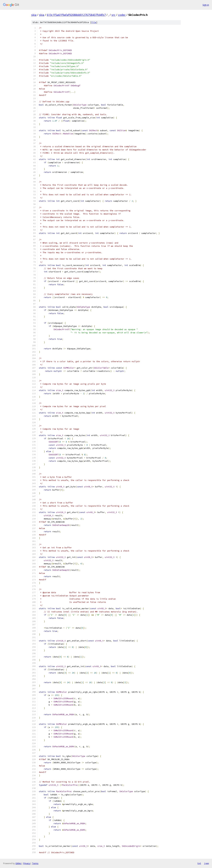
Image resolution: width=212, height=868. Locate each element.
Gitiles (18, 863)
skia (34, 15)
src (113, 15)
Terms (35, 863)
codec (122, 15)
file (94, 22)
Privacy (27, 863)
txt (199, 863)
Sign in (206, 5)
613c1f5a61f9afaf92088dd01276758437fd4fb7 (76, 15)
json (207, 863)
